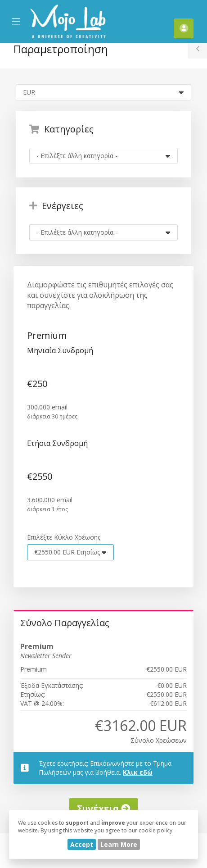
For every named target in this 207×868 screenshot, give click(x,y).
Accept (82, 844)
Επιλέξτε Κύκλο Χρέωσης (64, 537)
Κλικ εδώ (138, 772)
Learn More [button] (119, 844)
